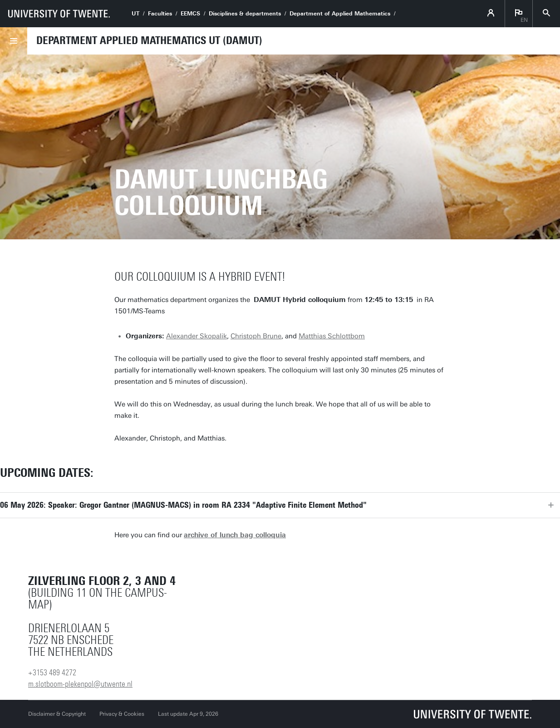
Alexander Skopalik (196, 336)
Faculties (160, 14)
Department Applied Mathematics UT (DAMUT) (149, 40)
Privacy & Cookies (122, 714)
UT (135, 14)
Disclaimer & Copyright (57, 714)
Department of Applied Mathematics (340, 14)
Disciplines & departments (245, 14)
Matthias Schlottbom (332, 336)
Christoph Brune (256, 336)
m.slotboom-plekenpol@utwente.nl (80, 684)
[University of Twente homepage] (59, 14)
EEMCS (190, 14)
